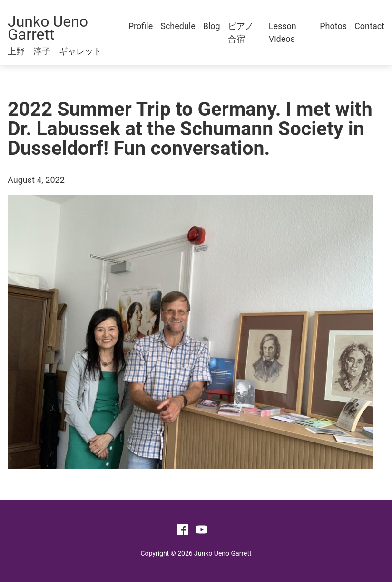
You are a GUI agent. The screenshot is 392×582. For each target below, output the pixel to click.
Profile (141, 26)
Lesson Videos (283, 32)
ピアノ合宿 (241, 32)
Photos (333, 26)
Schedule (178, 26)
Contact (369, 26)
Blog (212, 26)
